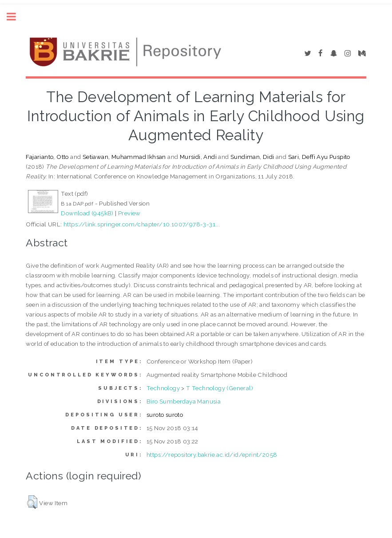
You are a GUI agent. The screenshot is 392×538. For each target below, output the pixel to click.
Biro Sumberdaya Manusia (184, 401)
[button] (32, 502)
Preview (129, 213)
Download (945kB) (87, 213)
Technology (163, 388)
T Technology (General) (220, 388)
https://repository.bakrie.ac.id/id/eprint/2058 (212, 455)
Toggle (16, 17)
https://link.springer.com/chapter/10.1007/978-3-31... (142, 224)
